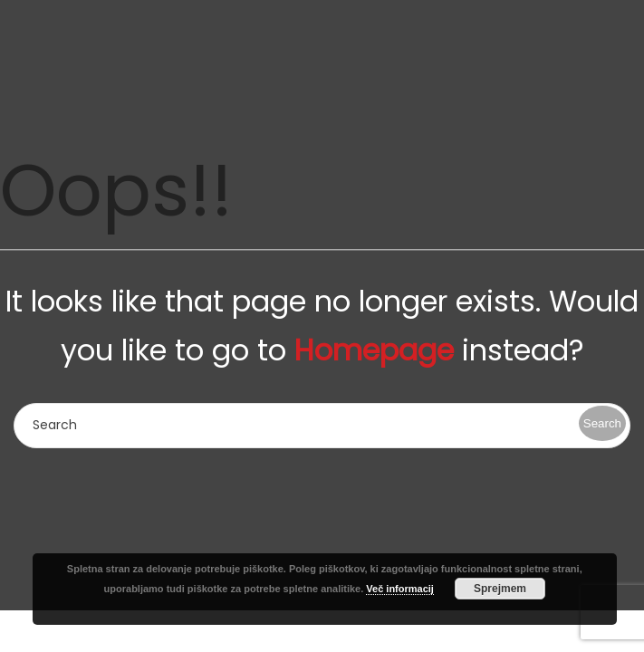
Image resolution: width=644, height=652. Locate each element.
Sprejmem (500, 589)
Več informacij (400, 589)
